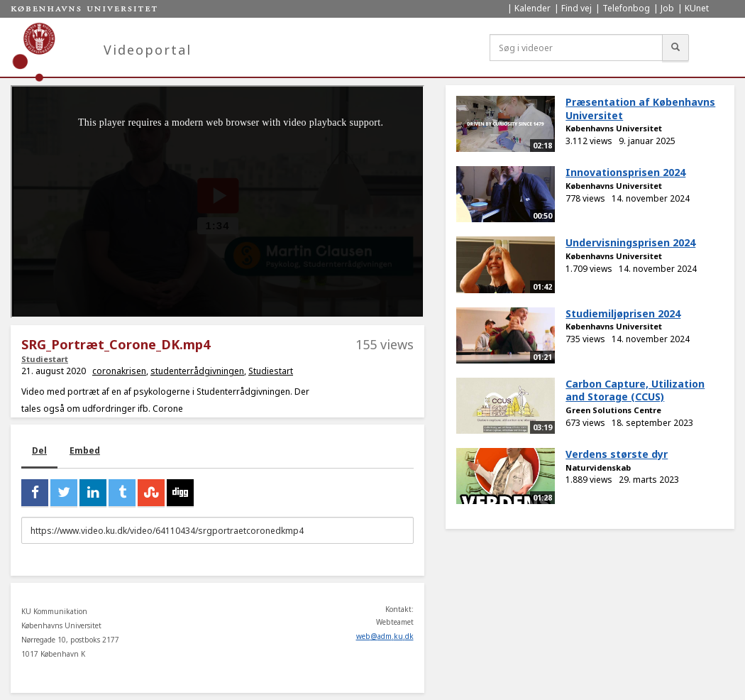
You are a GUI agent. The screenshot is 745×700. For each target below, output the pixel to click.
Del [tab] (39, 450)
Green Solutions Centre (613, 410)
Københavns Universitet (614, 128)
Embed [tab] (85, 450)
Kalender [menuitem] (532, 8)
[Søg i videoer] (576, 48)
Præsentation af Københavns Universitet (640, 109)
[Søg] (675, 48)
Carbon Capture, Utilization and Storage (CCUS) (635, 390)
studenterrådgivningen (197, 371)
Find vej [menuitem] (576, 8)
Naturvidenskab (598, 467)
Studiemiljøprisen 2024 (623, 313)
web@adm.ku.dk (385, 636)
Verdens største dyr (617, 454)
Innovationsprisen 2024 (625, 172)
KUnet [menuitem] (697, 8)
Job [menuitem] (667, 8)
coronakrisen (119, 371)
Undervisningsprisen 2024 (630, 242)
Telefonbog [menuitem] (626, 8)
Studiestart (45, 359)
